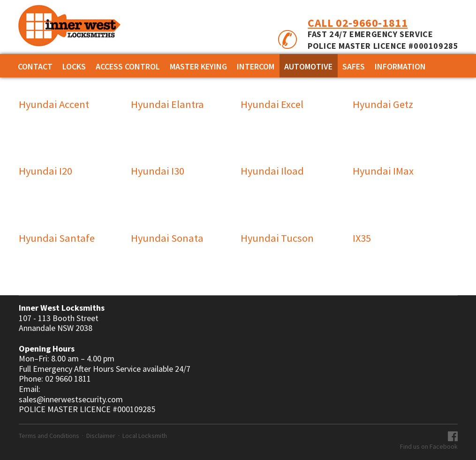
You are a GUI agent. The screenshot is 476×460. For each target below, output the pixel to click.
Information (400, 66)
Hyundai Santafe (57, 238)
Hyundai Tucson (277, 238)
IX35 (362, 238)
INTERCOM (256, 66)
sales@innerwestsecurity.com (71, 399)
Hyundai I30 (158, 171)
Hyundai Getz (383, 104)
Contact (35, 66)
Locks (74, 66)
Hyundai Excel (272, 104)
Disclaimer (101, 436)
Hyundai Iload (272, 171)
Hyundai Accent (54, 104)
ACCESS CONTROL (128, 66)
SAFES (354, 66)
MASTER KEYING (198, 66)
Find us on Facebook (429, 446)
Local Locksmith (145, 436)
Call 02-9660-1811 (358, 23)
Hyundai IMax (383, 171)
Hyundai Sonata (167, 238)
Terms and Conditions (49, 436)
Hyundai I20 (45, 171)
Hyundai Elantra (167, 104)
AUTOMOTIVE (308, 66)
